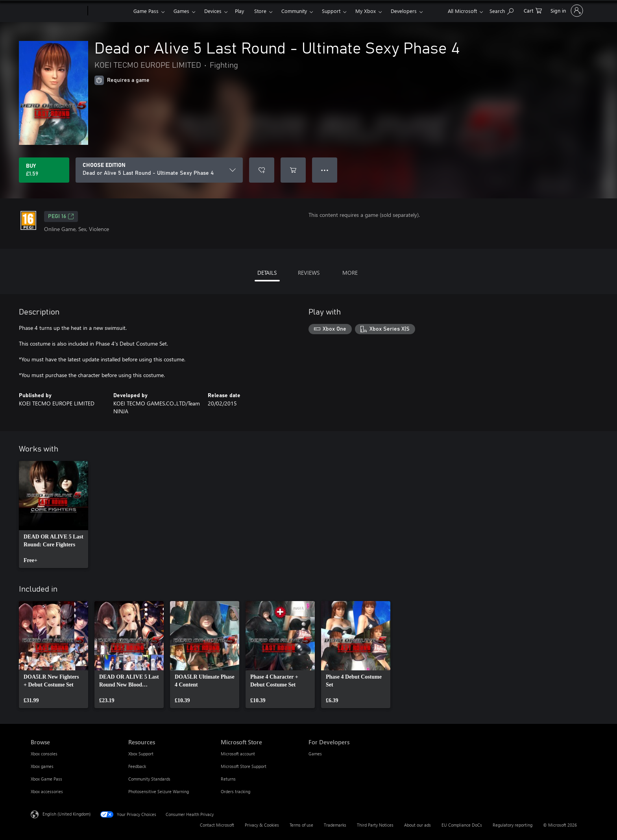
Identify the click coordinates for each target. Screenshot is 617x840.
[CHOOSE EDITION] (159, 170)
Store (260, 11)
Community (294, 11)
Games (181, 11)
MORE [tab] (350, 273)
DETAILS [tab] (267, 273)
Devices (213, 11)
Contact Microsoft (217, 825)
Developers (404, 11)
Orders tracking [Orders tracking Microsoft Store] (236, 791)
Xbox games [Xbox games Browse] (42, 766)
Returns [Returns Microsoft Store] (228, 779)
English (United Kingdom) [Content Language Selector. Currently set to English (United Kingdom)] (67, 814)
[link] (54, 514)
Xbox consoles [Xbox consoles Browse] (44, 754)
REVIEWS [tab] (309, 273)
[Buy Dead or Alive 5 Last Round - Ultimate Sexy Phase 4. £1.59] (44, 170)
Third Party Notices (375, 825)
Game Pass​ (146, 11)
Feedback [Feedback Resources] (137, 766)
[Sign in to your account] (566, 11)
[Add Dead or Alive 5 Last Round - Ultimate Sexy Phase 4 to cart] (293, 170)
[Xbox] (110, 11)
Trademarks (335, 825)
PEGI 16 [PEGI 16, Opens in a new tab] (61, 216)
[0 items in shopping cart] (533, 10)
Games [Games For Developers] (315, 754)
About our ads (417, 825)
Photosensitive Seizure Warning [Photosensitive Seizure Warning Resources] (159, 791)
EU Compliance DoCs (462, 825)
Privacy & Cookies (262, 825)
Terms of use (301, 825)
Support (331, 11)
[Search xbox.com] (502, 10)
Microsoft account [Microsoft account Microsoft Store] (238, 754)
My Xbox (366, 11)
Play (239, 11)
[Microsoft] (58, 11)
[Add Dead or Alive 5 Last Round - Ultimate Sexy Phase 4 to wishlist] (262, 170)
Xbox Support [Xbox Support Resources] (141, 754)
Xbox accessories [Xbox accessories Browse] (47, 791)
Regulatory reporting (513, 825)
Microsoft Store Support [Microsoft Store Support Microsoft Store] (244, 766)
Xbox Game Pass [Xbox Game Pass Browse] (46, 779)
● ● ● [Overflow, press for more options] (325, 170)
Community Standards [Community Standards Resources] (149, 779)
